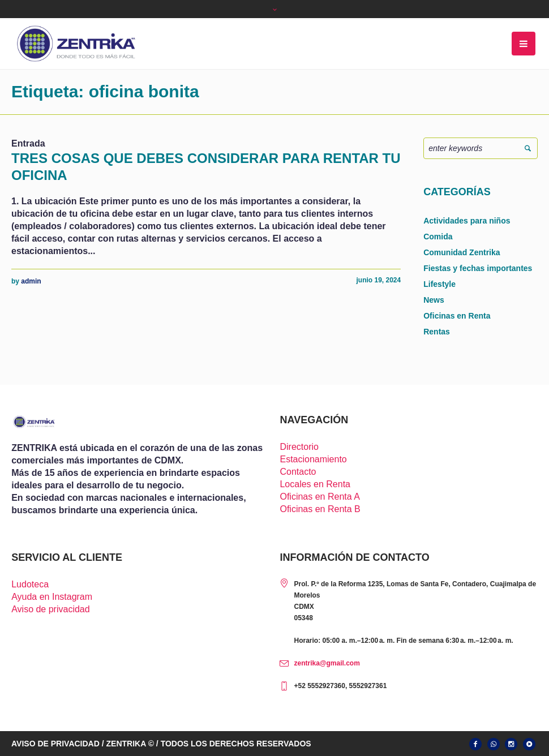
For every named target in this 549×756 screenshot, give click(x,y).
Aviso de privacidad (50, 609)
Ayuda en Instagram (52, 597)
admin (31, 281)
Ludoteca (30, 584)
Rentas (437, 332)
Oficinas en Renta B (320, 509)
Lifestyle (439, 284)
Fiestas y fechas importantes (478, 268)
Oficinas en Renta (457, 316)
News (434, 300)
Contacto (298, 472)
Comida (438, 237)
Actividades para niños (467, 221)
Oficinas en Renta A (319, 497)
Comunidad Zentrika (462, 252)
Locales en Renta (315, 484)
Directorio (299, 447)
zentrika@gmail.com (327, 663)
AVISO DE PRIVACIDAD (55, 744)
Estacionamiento (313, 459)
